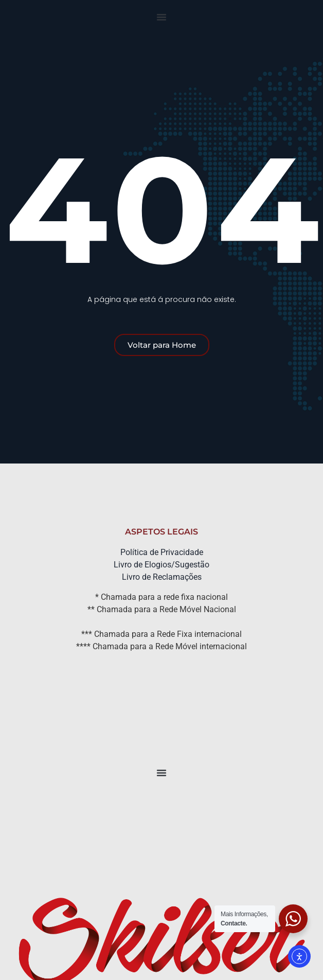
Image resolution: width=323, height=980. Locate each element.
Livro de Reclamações (162, 577)
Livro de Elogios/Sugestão (162, 565)
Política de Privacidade (162, 552)
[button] (162, 17)
